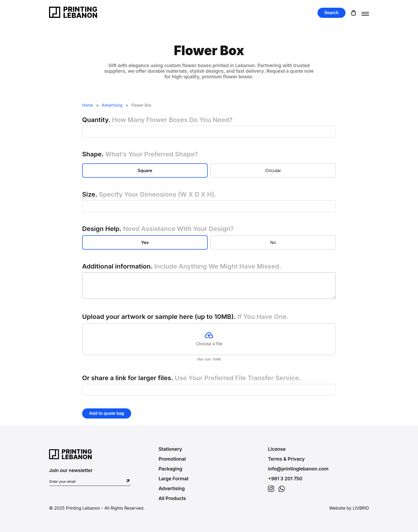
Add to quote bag (107, 413)
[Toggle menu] (365, 13)
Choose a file (209, 339)
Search (331, 13)
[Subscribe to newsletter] (128, 481)
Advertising (112, 105)
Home (87, 105)
